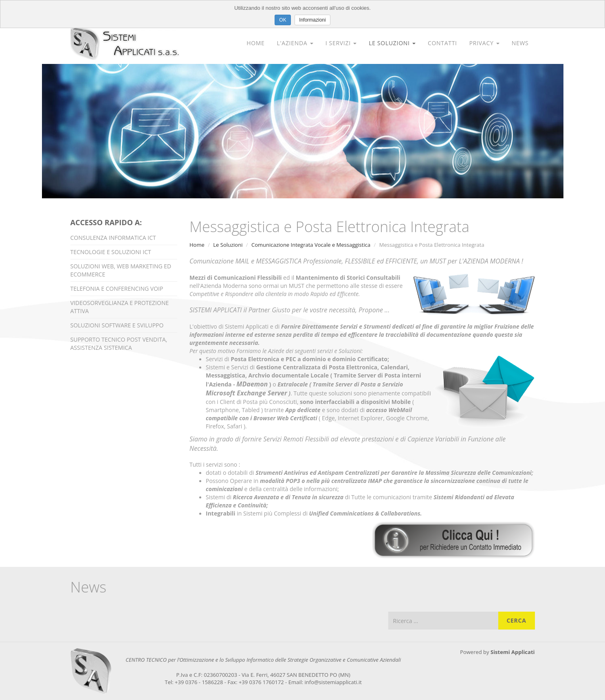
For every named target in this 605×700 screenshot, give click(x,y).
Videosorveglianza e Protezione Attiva (120, 307)
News (520, 43)
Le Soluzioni (392, 43)
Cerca (516, 620)
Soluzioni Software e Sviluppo (117, 325)
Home (255, 43)
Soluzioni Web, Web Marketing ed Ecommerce (121, 270)
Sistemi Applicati (513, 652)
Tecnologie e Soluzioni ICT (111, 252)
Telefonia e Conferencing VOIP (117, 289)
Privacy (484, 43)
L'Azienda (295, 43)
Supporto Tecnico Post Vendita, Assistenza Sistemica (119, 343)
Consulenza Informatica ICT (113, 238)
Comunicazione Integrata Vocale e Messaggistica (311, 245)
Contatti (442, 43)
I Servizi (341, 43)
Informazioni (312, 20)
